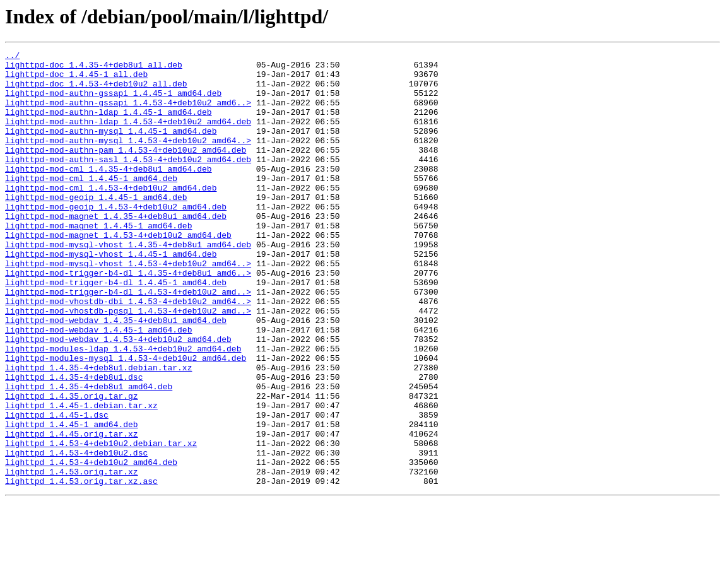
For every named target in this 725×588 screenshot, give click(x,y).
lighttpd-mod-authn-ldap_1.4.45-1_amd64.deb (109, 125)
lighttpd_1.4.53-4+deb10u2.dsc (76, 534)
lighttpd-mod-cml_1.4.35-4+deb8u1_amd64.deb (109, 193)
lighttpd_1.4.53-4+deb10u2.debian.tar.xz (101, 522)
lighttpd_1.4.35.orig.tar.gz (72, 466)
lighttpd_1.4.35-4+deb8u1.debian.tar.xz (98, 432)
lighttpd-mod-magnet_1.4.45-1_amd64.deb (98, 261)
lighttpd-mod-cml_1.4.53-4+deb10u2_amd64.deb (111, 216)
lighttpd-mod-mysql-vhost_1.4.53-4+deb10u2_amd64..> (128, 307)
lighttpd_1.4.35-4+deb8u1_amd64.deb (89, 454)
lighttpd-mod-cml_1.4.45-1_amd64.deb (91, 204)
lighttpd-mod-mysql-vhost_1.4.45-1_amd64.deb (111, 295)
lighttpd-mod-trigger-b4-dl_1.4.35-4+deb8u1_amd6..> (128, 318)
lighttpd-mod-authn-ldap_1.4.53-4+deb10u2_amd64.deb (128, 136)
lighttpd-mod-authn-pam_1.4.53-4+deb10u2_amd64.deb (126, 170)
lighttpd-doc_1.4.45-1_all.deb (76, 79)
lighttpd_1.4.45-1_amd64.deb (72, 500)
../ (12, 57)
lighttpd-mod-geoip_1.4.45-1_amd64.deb (96, 227)
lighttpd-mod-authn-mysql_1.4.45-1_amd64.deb (111, 148)
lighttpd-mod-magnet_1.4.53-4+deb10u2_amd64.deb (118, 273)
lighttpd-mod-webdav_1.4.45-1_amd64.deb (98, 386)
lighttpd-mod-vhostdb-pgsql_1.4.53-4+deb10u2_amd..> (128, 363)
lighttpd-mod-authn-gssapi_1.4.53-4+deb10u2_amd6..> (128, 114)
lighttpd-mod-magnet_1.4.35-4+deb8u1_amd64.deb (116, 250)
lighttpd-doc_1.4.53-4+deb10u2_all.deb (96, 91)
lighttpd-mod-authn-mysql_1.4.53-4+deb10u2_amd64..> (128, 159)
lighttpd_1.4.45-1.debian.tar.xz (81, 477)
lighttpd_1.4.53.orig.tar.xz (72, 556)
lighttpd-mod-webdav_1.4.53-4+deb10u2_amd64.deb (118, 397)
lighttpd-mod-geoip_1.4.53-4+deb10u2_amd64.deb (116, 238)
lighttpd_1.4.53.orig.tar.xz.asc (81, 568)
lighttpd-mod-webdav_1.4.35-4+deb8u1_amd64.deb (116, 375)
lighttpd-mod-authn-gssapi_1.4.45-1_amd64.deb (113, 102)
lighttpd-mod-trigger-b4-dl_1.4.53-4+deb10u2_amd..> (128, 341)
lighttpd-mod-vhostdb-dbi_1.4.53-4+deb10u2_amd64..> (128, 352)
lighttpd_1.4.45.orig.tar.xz (72, 511)
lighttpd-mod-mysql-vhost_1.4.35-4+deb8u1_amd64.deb (128, 284)
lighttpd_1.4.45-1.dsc (57, 488)
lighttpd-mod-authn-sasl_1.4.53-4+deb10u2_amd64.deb (128, 182)
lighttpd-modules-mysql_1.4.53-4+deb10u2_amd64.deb (126, 420)
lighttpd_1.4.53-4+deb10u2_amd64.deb (91, 545)
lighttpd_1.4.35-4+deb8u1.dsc (74, 443)
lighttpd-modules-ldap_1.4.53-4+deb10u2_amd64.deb (123, 409)
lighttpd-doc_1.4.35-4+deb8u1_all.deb (94, 68)
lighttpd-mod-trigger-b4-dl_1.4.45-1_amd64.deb (116, 329)
